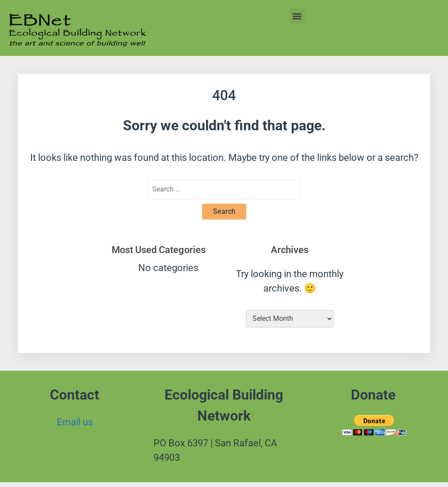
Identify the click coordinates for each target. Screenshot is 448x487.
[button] (297, 16)
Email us (75, 422)
